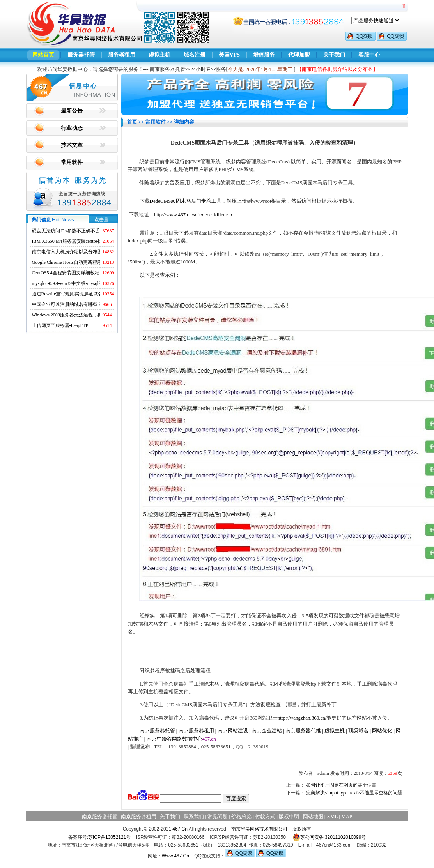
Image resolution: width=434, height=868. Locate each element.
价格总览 (241, 816)
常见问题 (218, 816)
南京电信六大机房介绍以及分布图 (67, 252)
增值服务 (264, 55)
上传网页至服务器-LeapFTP (60, 325)
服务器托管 (81, 55)
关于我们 (334, 55)
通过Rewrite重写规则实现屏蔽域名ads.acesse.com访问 (86, 294)
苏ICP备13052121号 (109, 837)
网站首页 (43, 55)
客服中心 (369, 55)
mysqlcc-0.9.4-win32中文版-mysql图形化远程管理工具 (86, 283)
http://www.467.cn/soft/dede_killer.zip (193, 215)
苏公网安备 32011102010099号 (329, 837)
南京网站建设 (233, 731)
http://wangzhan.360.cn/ (302, 718)
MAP (347, 816)
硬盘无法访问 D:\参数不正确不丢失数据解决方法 (82, 231)
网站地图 (313, 816)
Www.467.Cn (175, 856)
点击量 (101, 220)
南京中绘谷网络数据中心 (174, 739)
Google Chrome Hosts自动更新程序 (67, 262)
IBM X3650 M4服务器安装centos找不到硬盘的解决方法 (88, 241)
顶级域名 (358, 731)
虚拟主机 (159, 55)
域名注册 (195, 55)
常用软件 (72, 162)
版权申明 (289, 816)
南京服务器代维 (303, 731)
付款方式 (265, 816)
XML (332, 816)
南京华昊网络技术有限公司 (259, 829)
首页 (132, 122)
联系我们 (194, 816)
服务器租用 (122, 55)
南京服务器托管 (157, 731)
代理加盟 (299, 55)
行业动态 (72, 128)
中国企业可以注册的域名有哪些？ (67, 304)
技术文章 (72, 145)
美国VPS (229, 55)
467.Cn (180, 829)
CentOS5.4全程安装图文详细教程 (66, 273)
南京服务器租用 (196, 731)
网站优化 (382, 731)
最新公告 (72, 111)
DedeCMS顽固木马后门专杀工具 (186, 201)
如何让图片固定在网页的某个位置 (341, 785)
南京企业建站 (267, 731)
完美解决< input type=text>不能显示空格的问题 (354, 793)
